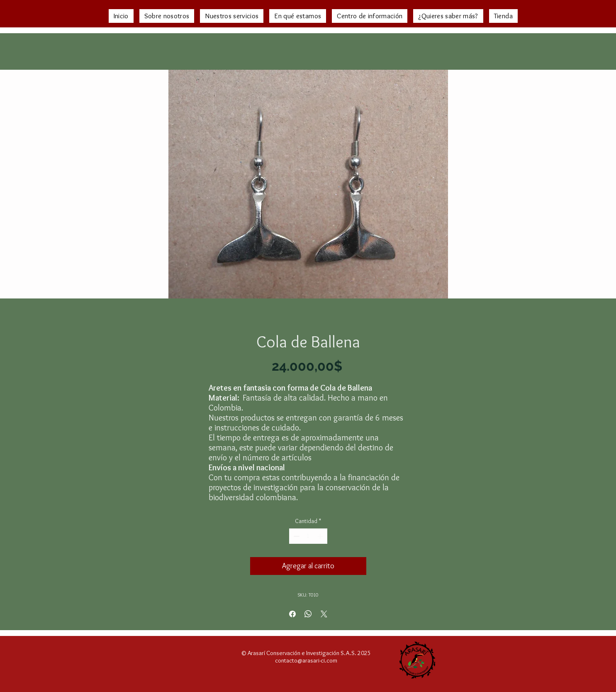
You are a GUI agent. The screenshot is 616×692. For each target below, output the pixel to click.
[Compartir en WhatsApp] (308, 614)
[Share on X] (324, 614)
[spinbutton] (308, 536)
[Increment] (321, 536)
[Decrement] (296, 536)
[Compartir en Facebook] (292, 614)
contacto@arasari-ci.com (306, 660)
